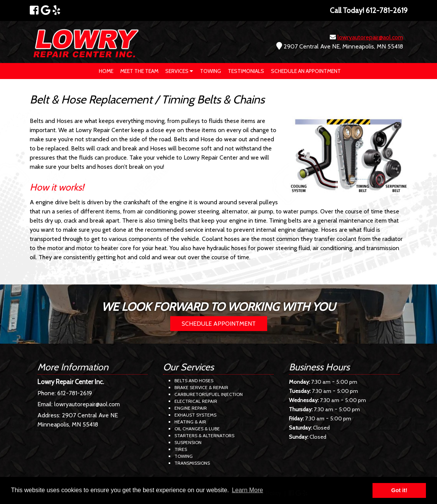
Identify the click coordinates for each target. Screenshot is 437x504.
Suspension (188, 442)
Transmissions (192, 463)
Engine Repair (191, 408)
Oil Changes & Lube (197, 429)
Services (179, 71)
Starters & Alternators (204, 435)
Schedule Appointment (219, 324)
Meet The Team (139, 71)
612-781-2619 (75, 393)
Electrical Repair (196, 401)
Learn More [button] (247, 490)
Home (106, 71)
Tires (181, 449)
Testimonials (246, 71)
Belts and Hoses (194, 380)
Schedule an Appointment (306, 71)
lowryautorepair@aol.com (370, 37)
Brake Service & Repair (201, 387)
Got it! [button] (399, 490)
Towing (210, 71)
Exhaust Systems (195, 415)
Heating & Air (190, 422)
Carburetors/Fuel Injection (209, 394)
